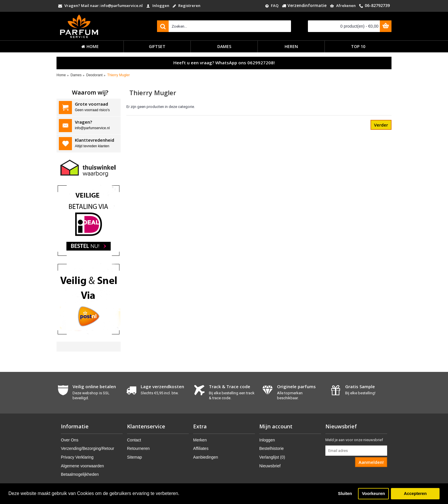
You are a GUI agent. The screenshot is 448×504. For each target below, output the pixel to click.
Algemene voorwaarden (82, 466)
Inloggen (267, 440)
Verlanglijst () (272, 457)
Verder (381, 125)
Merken (200, 440)
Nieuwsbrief (270, 466)
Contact (134, 440)
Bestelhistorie (271, 448)
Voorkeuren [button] (374, 494)
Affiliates (201, 448)
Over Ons (70, 440)
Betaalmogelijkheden (80, 474)
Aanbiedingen (206, 457)
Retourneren (138, 448)
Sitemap (134, 457)
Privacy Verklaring (77, 457)
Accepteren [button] (415, 494)
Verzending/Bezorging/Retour (88, 448)
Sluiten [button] (345, 494)
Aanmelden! (371, 462)
